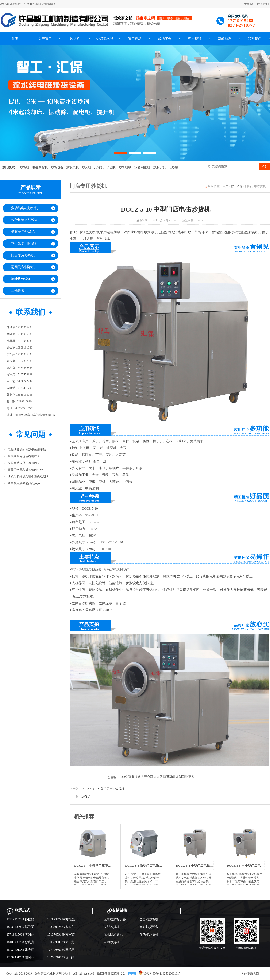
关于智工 (45, 39)
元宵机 (99, 167)
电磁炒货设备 (149, 927)
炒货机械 (125, 167)
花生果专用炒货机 (24, 243)
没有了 (86, 796)
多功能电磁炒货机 (24, 208)
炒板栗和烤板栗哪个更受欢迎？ (28, 477)
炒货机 (75, 39)
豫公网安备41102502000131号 (160, 974)
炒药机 (87, 167)
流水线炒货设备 (115, 919)
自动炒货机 (111, 942)
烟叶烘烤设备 (21, 279)
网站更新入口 (250, 974)
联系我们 (263, 4)
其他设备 (18, 291)
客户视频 (195, 39)
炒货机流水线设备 (24, 220)
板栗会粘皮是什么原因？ (24, 463)
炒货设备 (57, 167)
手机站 (248, 4)
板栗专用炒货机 (23, 232)
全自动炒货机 (149, 919)
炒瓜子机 (159, 167)
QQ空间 (126, 777)
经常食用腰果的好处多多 (24, 483)
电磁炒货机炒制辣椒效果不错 (27, 450)
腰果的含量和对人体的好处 (25, 470)
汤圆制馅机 (142, 167)
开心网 (148, 777)
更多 (191, 777)
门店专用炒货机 (23, 255)
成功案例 (165, 39)
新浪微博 (138, 777)
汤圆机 (111, 167)
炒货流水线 (105, 39)
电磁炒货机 (40, 167)
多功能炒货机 (149, 934)
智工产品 (135, 39)
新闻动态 (225, 39)
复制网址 (182, 777)
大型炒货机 (111, 927)
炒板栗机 (73, 167)
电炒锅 (173, 167)
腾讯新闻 (169, 777)
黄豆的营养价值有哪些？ (24, 456)
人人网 (158, 777)
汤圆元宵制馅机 (23, 267)
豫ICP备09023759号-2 (111, 974)
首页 (15, 39)
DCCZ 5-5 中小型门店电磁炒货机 (103, 789)
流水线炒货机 (113, 934)
